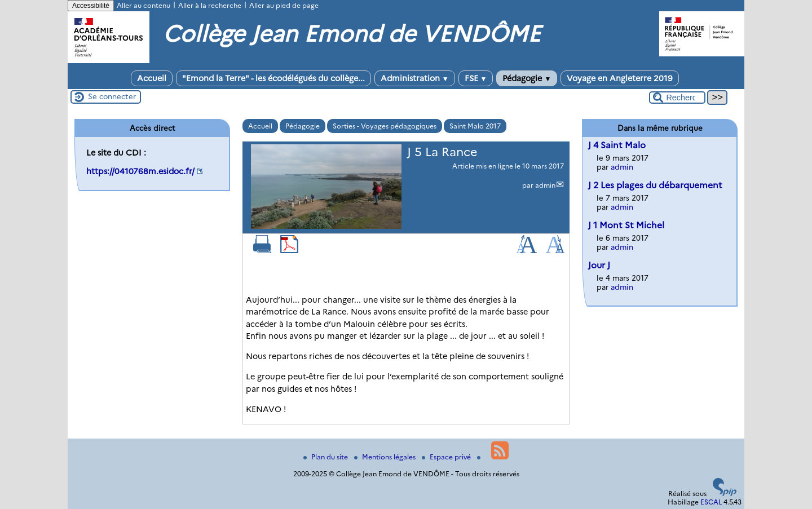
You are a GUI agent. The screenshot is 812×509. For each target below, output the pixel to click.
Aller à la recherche (210, 5)
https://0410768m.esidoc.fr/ (140, 171)
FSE (476, 78)
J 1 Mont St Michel (626, 225)
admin (545, 185)
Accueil (152, 78)
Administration (415, 78)
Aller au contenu (144, 5)
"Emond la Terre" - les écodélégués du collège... (273, 78)
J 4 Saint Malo (617, 145)
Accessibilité (91, 6)
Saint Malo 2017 (475, 126)
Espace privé (447, 457)
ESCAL (711, 502)
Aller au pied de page (284, 5)
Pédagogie (527, 78)
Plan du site (326, 457)
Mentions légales (386, 457)
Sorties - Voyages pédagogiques (385, 126)
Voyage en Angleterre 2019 (620, 78)
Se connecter (112, 96)
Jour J (599, 265)
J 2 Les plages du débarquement (655, 185)
